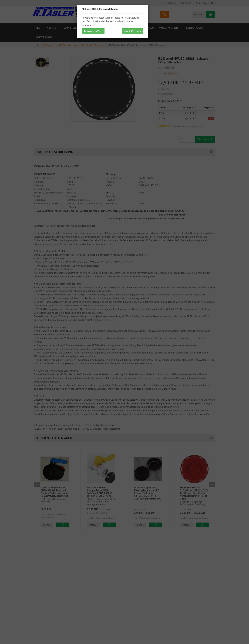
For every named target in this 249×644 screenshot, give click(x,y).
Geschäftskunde (133, 31)
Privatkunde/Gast (93, 31)
